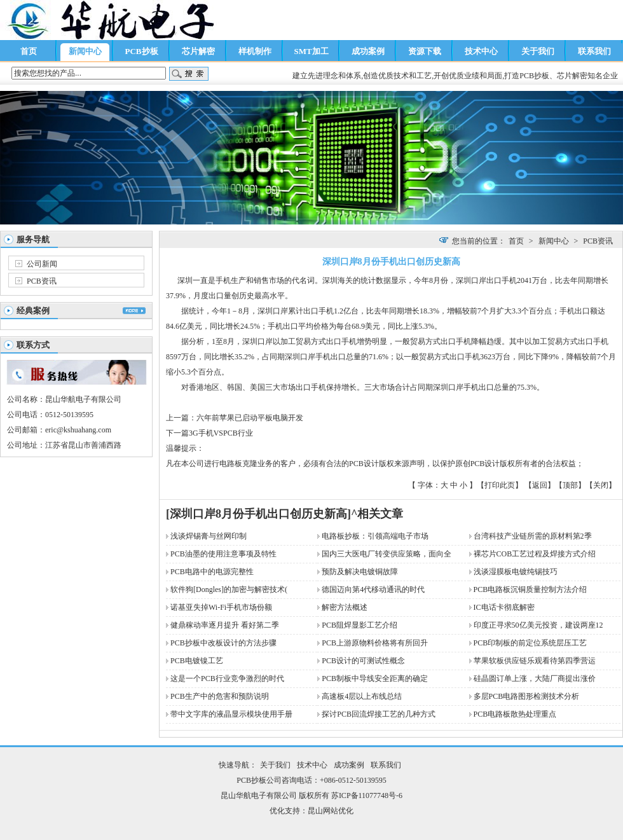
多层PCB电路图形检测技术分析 (527, 696)
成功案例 (368, 51)
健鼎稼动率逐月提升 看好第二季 (225, 625)
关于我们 (538, 51)
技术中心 (481, 51)
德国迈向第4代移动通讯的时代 (373, 589)
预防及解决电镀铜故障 (360, 572)
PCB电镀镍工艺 (197, 661)
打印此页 (500, 485)
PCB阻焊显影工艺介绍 (359, 625)
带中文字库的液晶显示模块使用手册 (231, 714)
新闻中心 (85, 51)
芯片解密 (198, 51)
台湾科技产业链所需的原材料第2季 (533, 536)
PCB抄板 (142, 51)
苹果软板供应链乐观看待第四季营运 (535, 661)
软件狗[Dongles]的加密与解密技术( (229, 589)
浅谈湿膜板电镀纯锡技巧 (516, 572)
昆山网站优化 (331, 811)
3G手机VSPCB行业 (221, 433)
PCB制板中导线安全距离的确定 (375, 678)
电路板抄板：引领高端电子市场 (375, 536)
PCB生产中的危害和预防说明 (220, 696)
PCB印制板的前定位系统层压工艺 (531, 643)
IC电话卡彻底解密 (504, 607)
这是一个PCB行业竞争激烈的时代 (227, 678)
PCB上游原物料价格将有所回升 (375, 643)
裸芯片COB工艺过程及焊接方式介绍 (535, 554)
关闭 (601, 485)
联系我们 (594, 51)
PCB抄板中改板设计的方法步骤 (223, 643)
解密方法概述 (345, 607)
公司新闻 (42, 264)
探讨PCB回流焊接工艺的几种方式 (379, 714)
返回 (540, 485)
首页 (29, 51)
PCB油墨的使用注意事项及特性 (223, 554)
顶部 (570, 485)
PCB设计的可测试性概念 (363, 661)
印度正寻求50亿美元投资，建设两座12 (538, 625)
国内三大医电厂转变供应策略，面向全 (387, 554)
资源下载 (425, 51)
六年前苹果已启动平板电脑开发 (250, 418)
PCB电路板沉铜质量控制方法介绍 (531, 589)
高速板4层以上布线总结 (362, 696)
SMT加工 (311, 51)
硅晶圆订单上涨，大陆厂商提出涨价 (535, 678)
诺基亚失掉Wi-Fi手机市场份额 (221, 607)
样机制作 (255, 51)
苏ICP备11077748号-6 (367, 795)
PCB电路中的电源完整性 (212, 572)
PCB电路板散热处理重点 (515, 714)
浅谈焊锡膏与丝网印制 (209, 536)
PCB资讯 (42, 281)
